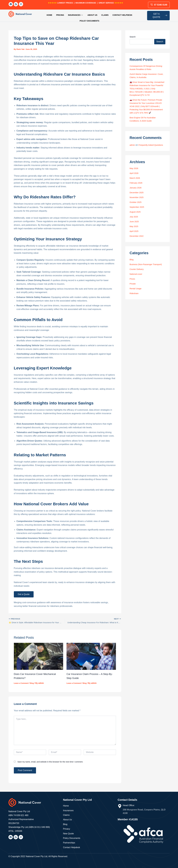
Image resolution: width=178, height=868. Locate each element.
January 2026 (136, 195)
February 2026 (137, 190)
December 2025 (137, 199)
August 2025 (136, 219)
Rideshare (135, 300)
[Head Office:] (120, 804)
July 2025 (134, 224)
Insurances (65, 14)
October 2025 (136, 209)
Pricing (51, 14)
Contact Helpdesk (108, 14)
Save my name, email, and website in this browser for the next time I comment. (50, 760)
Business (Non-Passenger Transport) (147, 271)
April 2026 (134, 180)
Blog (34, 681)
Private (133, 291)
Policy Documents (130, 14)
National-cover (137, 281)
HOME (42, 14)
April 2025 (134, 238)
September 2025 (138, 214)
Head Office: (129, 803)
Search (133, 34)
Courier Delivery (137, 276)
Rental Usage (136, 295)
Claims (92, 14)
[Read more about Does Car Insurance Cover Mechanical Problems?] (39, 654)
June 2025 (135, 228)
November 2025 (137, 204)
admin (133, 149)
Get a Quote (24, 592)
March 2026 (135, 185)
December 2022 (137, 243)
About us (81, 14)
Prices (133, 286)
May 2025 (134, 233)
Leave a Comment (22, 681)
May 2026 (134, 175)
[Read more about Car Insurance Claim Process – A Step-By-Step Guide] (91, 654)
